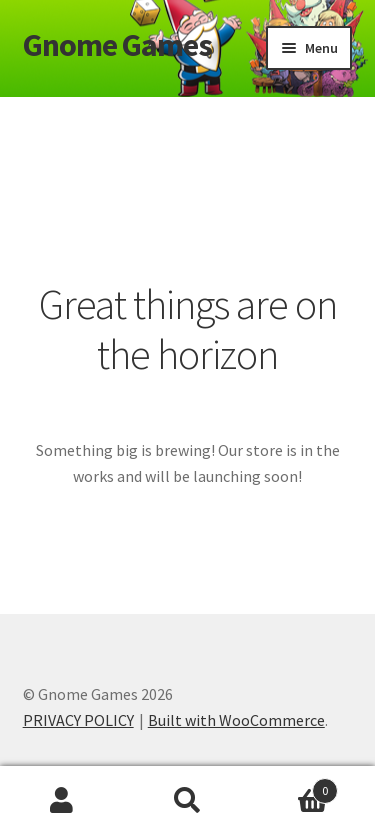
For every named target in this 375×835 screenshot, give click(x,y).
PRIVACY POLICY (78, 720)
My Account (62, 801)
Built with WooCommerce (236, 720)
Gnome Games (117, 45)
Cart (294, 786)
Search (187, 801)
